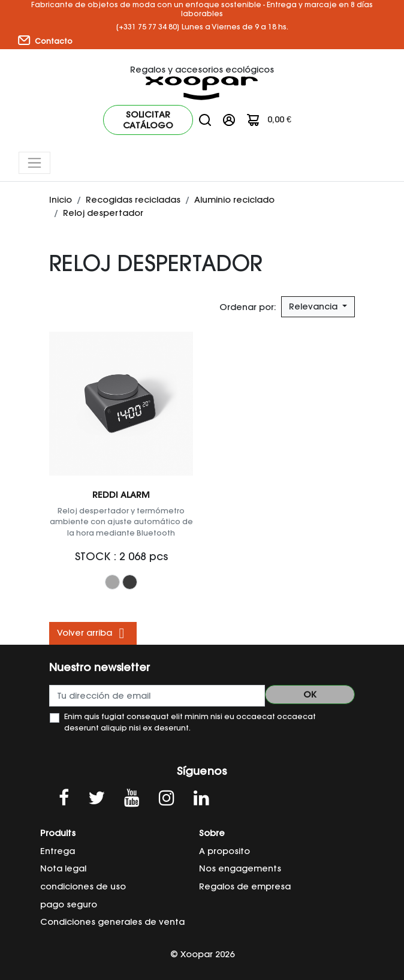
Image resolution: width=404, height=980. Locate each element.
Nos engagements (240, 868)
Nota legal (63, 868)
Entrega (58, 851)
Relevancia (314, 306)
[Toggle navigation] (34, 163)
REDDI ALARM (121, 495)
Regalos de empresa (245, 886)
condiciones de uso (83, 886)
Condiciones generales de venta (112, 922)
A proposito (224, 851)
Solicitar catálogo (148, 120)
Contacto (45, 41)
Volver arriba (93, 633)
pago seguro (69, 904)
